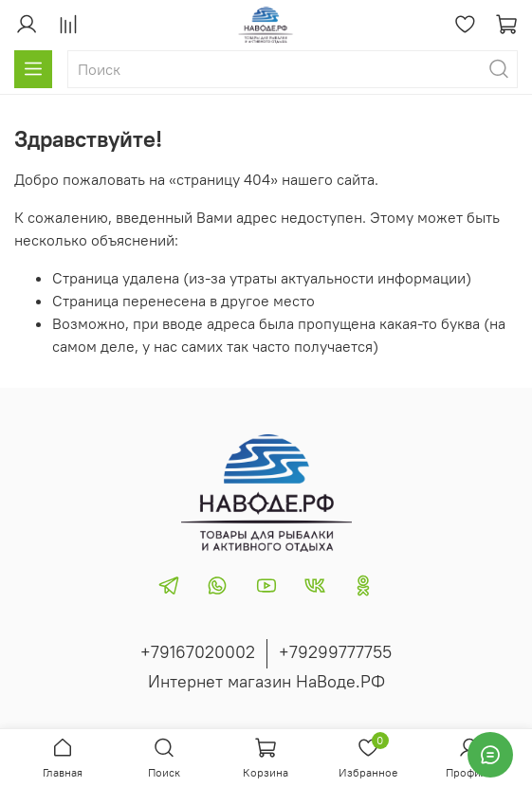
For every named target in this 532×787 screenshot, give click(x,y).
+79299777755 (335, 652)
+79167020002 (198, 652)
